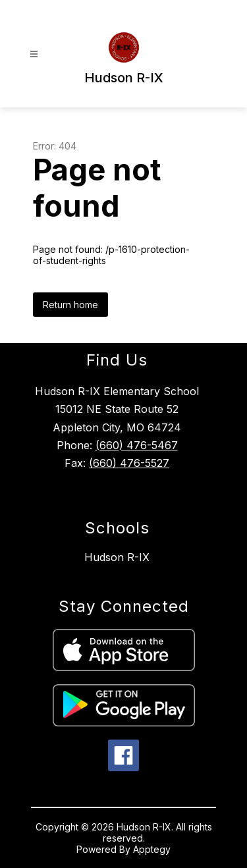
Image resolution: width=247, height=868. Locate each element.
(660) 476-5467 (137, 445)
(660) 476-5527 (129, 463)
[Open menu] (34, 54)
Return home (70, 305)
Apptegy (152, 849)
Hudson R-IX (117, 557)
